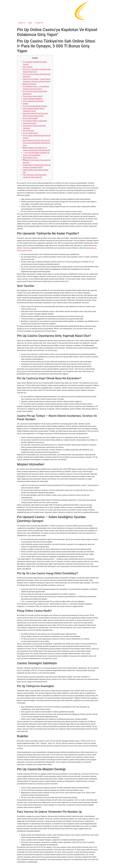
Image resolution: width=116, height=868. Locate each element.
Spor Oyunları (28, 67)
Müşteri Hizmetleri (30, 84)
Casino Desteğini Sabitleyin (33, 99)
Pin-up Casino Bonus (30, 133)
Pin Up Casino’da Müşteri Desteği (35, 106)
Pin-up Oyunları (28, 131)
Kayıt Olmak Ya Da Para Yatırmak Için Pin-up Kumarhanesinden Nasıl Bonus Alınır (37, 143)
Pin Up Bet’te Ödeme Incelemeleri (35, 121)
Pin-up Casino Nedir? (30, 118)
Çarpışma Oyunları (30, 123)
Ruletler (26, 104)
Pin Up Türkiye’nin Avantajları (33, 101)
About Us (22, 23)
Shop (30, 23)
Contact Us (39, 23)
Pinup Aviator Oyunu (30, 158)
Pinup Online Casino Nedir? (33, 96)
